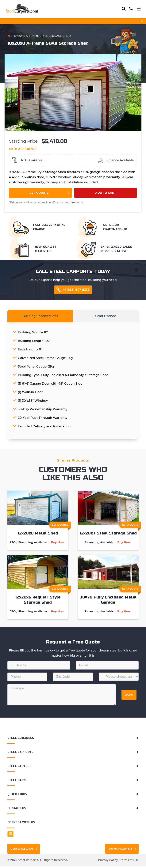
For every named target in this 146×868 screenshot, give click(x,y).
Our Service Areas (22, 851)
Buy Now (58, 543)
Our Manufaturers (121, 851)
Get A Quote (61, 526)
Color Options (106, 316)
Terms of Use (129, 862)
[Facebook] (10, 836)
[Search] (124, 9)
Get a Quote (39, 193)
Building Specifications (40, 316)
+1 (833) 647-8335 (76, 290)
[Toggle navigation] (139, 9)
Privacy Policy (108, 862)
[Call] (131, 9)
